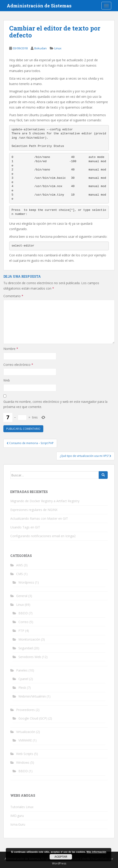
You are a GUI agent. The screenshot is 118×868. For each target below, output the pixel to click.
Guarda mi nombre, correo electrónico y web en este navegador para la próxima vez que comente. (55, 404)
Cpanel (23, 679)
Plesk (22, 688)
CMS (20, 574)
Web (7, 380)
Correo (23, 622)
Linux (58, 48)
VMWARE (25, 740)
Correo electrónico (18, 365)
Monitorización (29, 639)
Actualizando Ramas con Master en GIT (39, 518)
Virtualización (26, 732)
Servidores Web (30, 657)
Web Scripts (25, 754)
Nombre (11, 349)
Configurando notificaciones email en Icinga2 (43, 536)
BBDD (23, 613)
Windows (23, 762)
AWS (20, 565)
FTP (21, 631)
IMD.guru (17, 816)
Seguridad (26, 648)
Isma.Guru (18, 824)
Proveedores (25, 710)
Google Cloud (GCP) (33, 718)
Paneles (22, 670)
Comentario (13, 296)
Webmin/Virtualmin (32, 696)
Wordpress (26, 582)
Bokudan (40, 48)
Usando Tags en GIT (25, 527)
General (22, 596)
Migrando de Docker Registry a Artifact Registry (45, 501)
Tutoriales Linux (22, 807)
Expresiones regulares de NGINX (34, 510)
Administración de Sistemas (39, 6)
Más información (96, 852)
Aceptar (61, 857)
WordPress (59, 863)
